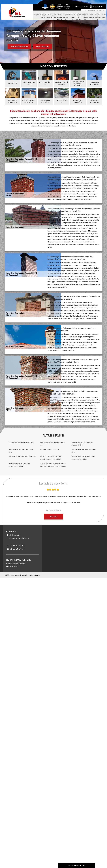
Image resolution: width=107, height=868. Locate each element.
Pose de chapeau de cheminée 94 (79, 18)
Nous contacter (43, 47)
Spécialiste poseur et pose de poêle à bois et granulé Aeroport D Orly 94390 (53, 465)
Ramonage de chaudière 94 (72, 17)
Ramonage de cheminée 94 (66, 17)
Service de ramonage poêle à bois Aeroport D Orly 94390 (83, 458)
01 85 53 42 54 (81, 7)
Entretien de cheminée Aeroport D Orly (22, 456)
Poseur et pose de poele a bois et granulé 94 (59, 19)
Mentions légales (34, 575)
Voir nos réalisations (19, 47)
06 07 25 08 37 (96, 7)
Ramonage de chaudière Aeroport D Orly (21, 451)
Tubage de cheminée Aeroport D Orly (22, 442)
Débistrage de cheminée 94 (85, 17)
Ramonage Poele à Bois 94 (43, 16)
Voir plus (53, 517)
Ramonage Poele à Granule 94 (53, 17)
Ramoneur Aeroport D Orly (50, 449)
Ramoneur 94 (36, 15)
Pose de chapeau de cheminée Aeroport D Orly (82, 444)
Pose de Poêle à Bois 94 (48, 19)
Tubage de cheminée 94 (91, 17)
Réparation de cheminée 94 (98, 17)
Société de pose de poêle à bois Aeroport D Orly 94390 (20, 465)
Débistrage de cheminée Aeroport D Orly (53, 444)
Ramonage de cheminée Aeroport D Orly (84, 451)
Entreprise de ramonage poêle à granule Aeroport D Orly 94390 (51, 458)
